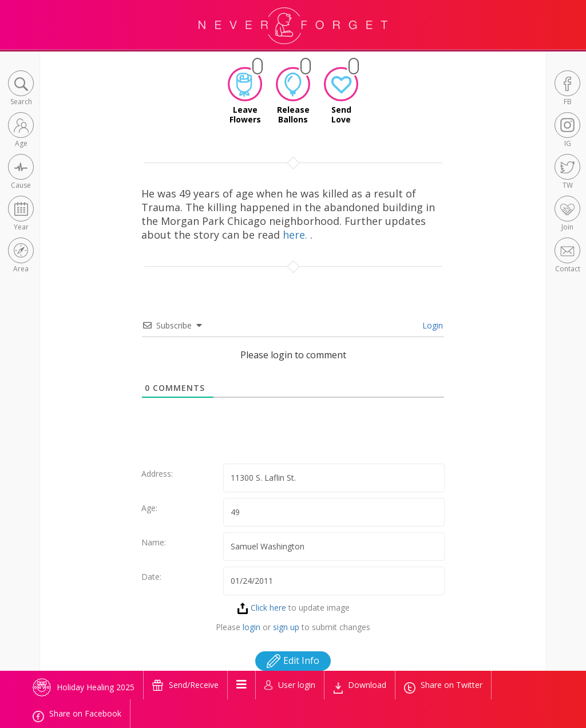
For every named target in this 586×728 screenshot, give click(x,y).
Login (431, 325)
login (252, 627)
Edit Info (293, 660)
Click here (262, 608)
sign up (286, 627)
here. (296, 235)
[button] (21, 89)
